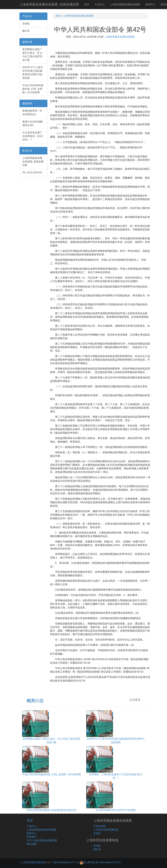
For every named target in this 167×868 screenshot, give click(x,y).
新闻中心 (150, 4)
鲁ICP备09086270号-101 (66, 862)
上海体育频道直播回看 (33, 862)
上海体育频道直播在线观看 (125, 4)
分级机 (97, 833)
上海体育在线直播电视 (106, 830)
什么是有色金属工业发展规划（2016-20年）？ (33, 136)
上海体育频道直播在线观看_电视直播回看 (49, 4)
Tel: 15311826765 (32, 172)
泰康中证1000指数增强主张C (33, 123)
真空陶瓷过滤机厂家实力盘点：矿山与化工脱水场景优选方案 (32, 55)
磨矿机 (26, 31)
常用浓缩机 (100, 826)
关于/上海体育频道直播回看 (42, 840)
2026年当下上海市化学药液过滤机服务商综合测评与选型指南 (33, 73)
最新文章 (27, 42)
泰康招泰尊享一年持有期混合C (32, 113)
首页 (87, 4)
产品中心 (100, 4)
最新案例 (27, 103)
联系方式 (27, 151)
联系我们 (32, 837)
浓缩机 (26, 24)
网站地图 (32, 844)
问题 (35, 701)
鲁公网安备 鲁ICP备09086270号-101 (100, 862)
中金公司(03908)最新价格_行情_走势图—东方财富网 (33, 89)
